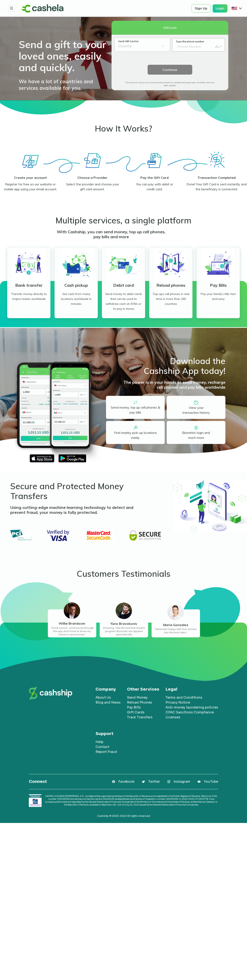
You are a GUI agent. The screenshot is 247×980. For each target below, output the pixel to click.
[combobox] (140, 46)
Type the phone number (190, 41)
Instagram (182, 782)
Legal (171, 689)
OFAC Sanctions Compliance (190, 712)
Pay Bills (134, 707)
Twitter (154, 782)
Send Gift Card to (128, 41)
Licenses (173, 717)
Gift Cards (136, 712)
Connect (38, 782)
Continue (170, 70)
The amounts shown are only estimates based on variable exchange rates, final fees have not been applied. (170, 84)
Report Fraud (106, 752)
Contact (102, 747)
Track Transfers (140, 717)
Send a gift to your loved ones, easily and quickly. (62, 56)
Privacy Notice (178, 702)
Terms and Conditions (184, 697)
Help (99, 742)
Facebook (126, 782)
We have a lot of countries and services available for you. (56, 85)
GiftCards (170, 28)
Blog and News (108, 702)
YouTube (211, 782)
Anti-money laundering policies (192, 707)
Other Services (143, 689)
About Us (103, 697)
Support (104, 734)
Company (106, 689)
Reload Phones (140, 702)
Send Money (137, 697)
